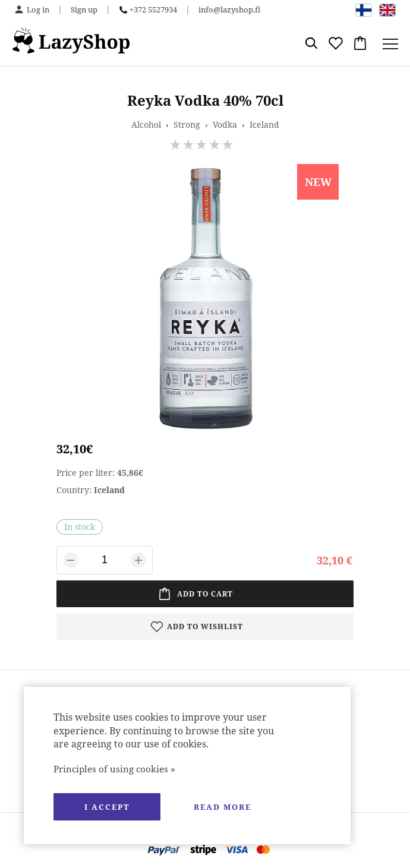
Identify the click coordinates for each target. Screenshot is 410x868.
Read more (223, 807)
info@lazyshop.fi (229, 10)
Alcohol (146, 124)
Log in (38, 10)
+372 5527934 (153, 10)
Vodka (225, 124)
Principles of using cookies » (114, 769)
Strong (187, 124)
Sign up (84, 10)
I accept (107, 807)
